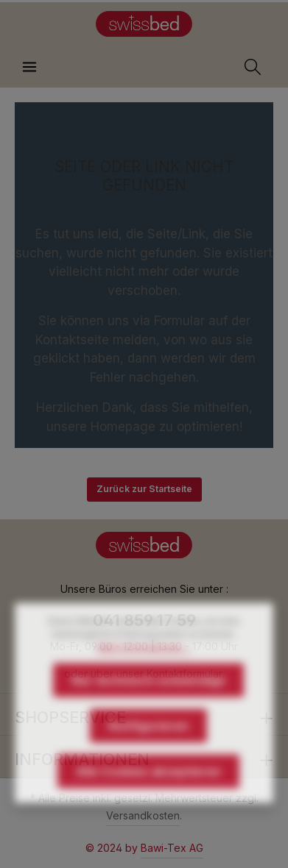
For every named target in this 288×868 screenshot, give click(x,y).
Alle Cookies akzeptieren (148, 791)
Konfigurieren (148, 746)
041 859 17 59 (144, 620)
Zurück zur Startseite (144, 489)
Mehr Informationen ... (144, 668)
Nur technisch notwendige (148, 700)
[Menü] (29, 67)
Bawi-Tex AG (172, 848)
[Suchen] (253, 67)
